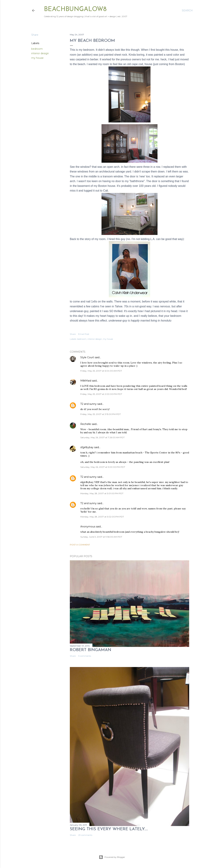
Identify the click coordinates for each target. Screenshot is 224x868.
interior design (40, 53)
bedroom (37, 49)
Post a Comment (80, 545)
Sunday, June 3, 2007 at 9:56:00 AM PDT (101, 537)
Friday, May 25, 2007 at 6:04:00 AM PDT (101, 371)
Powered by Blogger (112, 857)
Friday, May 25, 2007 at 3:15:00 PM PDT (101, 414)
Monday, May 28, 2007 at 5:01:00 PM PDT (102, 493)
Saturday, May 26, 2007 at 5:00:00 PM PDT (103, 467)
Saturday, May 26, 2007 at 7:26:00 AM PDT (102, 437)
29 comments (85, 835)
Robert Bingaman (91, 650)
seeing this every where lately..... (109, 829)
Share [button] (35, 35)
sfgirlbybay (87, 447)
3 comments (85, 656)
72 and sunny (88, 404)
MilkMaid (86, 381)
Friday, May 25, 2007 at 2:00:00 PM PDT (101, 394)
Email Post (84, 334)
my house (37, 58)
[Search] (187, 10)
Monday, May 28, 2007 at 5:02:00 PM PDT (102, 517)
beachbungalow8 (75, 9)
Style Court (87, 357)
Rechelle (86, 424)
